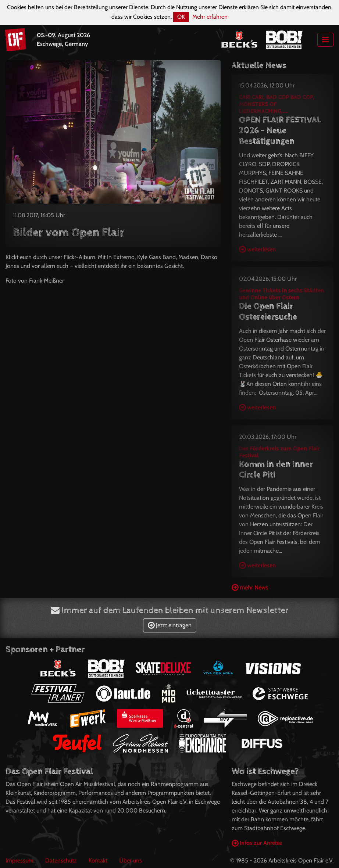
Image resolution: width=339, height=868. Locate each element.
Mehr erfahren (210, 17)
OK (181, 17)
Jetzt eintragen (170, 625)
